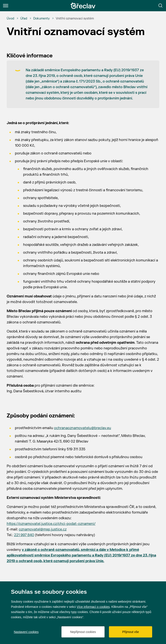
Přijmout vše (130, 632)
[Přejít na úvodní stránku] (83, 6)
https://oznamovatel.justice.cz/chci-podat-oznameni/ (51, 524)
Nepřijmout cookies (83, 632)
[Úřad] (24, 19)
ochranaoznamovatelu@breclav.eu (83, 428)
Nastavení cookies (26, 632)
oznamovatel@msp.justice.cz (43, 529)
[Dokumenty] (41, 19)
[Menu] (6, 6)
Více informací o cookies (93, 607)
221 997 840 (24, 535)
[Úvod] (10, 19)
